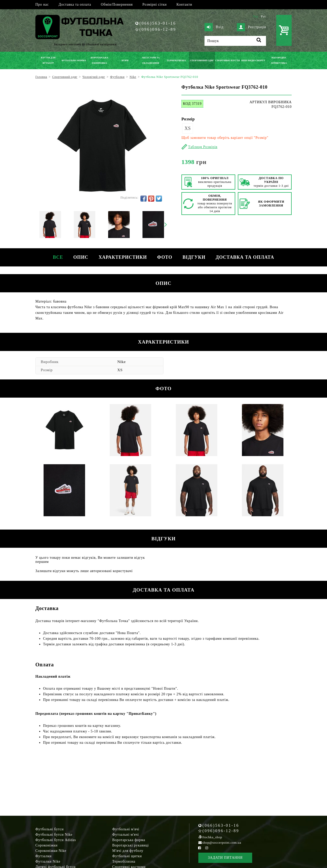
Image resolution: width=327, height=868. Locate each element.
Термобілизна (124, 861)
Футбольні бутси (49, 829)
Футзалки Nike (48, 861)
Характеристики (123, 257)
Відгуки (194, 257)
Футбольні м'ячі (126, 829)
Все (58, 257)
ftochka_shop (212, 837)
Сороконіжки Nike (51, 851)
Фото (165, 257)
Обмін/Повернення (117, 4)
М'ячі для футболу (128, 851)
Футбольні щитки (127, 856)
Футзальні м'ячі (126, 835)
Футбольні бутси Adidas (56, 840)
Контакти (184, 4)
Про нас (42, 4)
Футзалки (43, 856)
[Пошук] (235, 41)
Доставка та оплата (75, 4)
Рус (263, 16)
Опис (81, 257)
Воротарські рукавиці (131, 845)
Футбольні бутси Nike (54, 835)
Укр (255, 16)
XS (188, 128)
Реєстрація (251, 27)
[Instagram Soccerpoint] (207, 848)
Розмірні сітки (155, 4)
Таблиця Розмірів (203, 147)
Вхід (214, 27)
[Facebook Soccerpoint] (200, 848)
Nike (122, 362)
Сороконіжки (46, 845)
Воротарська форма (129, 840)
